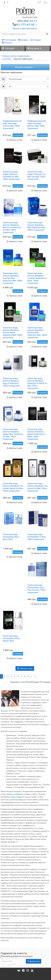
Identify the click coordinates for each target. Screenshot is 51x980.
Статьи (7, 43)
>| (35, 676)
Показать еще (25, 668)
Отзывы (35, 40)
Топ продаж (9, 40)
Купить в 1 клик (15, 140)
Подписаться (34, 961)
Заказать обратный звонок (25, 28)
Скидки (23, 40)
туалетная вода (16, 800)
